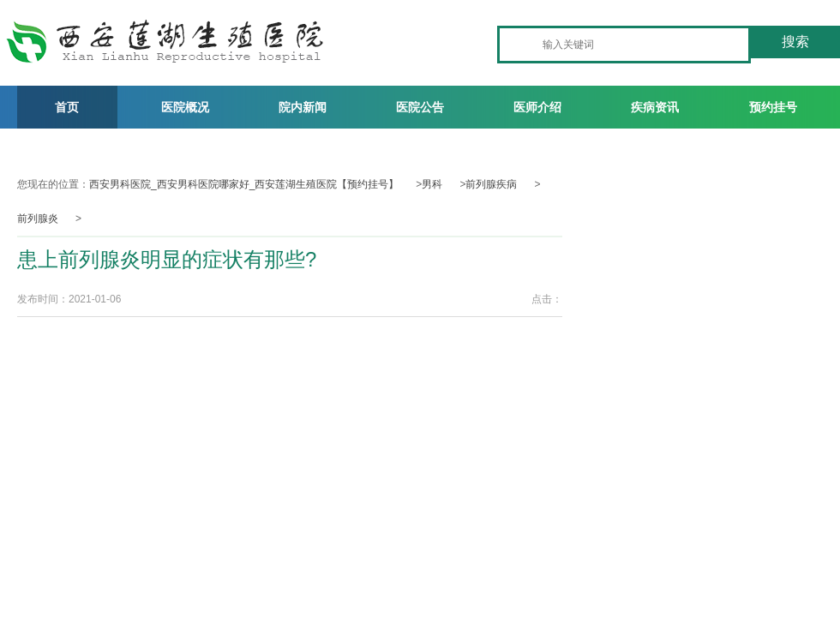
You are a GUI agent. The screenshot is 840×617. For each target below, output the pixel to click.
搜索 (795, 42)
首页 (67, 107)
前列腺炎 (38, 219)
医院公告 (420, 107)
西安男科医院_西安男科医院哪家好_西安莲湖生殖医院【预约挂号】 (244, 184)
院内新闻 (303, 107)
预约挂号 (773, 107)
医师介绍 (537, 107)
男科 (432, 184)
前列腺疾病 (491, 184)
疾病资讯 (655, 107)
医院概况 (185, 107)
